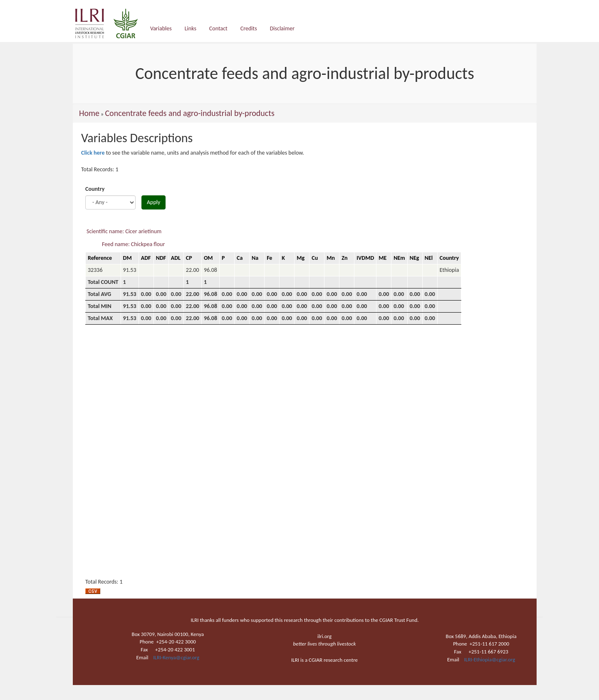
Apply (153, 202)
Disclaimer (282, 28)
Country (95, 189)
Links (191, 28)
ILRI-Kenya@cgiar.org (176, 657)
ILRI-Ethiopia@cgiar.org (490, 659)
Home (89, 113)
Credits (249, 28)
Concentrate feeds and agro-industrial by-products (189, 113)
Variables (161, 28)
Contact (218, 28)
